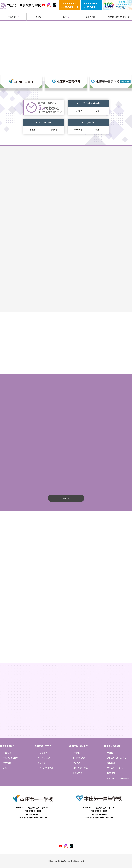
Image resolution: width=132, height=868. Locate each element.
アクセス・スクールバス (116, 758)
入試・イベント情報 (45, 768)
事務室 (110, 753)
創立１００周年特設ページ (119, 17)
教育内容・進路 (44, 758)
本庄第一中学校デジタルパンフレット (69, 5)
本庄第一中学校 (44, 746)
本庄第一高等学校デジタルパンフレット (91, 5)
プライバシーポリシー (116, 768)
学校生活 (76, 763)
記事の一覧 (65, 498)
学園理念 (7, 753)
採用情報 (111, 773)
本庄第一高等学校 (80, 746)
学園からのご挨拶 (10, 758)
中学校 (38, 17)
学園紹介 (12, 17)
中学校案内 (43, 753)
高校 (65, 17)
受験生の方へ (91, 17)
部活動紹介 (43, 763)
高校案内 (76, 753)
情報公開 (111, 763)
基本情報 (7, 763)
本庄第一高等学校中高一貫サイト (21, 5)
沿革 (5, 768)
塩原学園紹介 (8, 746)
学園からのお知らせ (115, 746)
